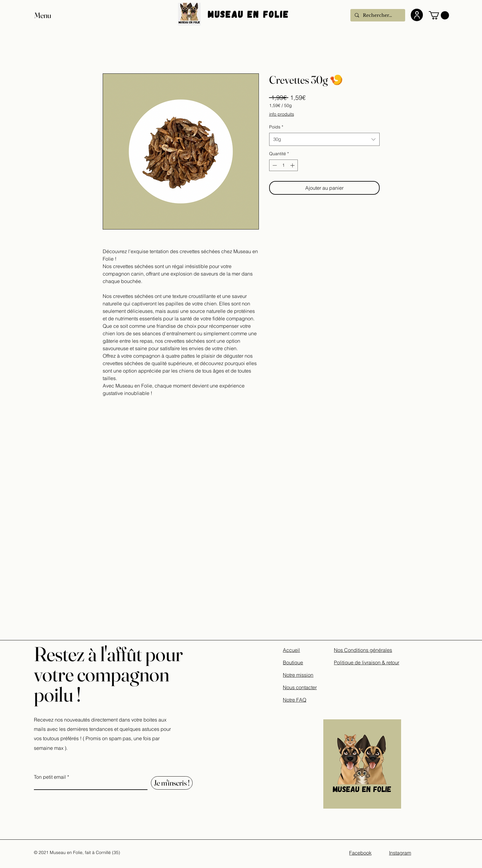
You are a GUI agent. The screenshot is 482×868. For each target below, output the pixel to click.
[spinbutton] (283, 165)
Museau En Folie (250, 14)
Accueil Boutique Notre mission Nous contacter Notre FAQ (300, 675)
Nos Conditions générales (363, 650)
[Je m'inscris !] (172, 783)
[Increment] (293, 165)
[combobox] (324, 139)
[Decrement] (274, 165)
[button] (49, 15)
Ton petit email (50, 777)
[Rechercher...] (377, 15)
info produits (282, 114)
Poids (276, 127)
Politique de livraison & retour (367, 662)
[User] (417, 15)
